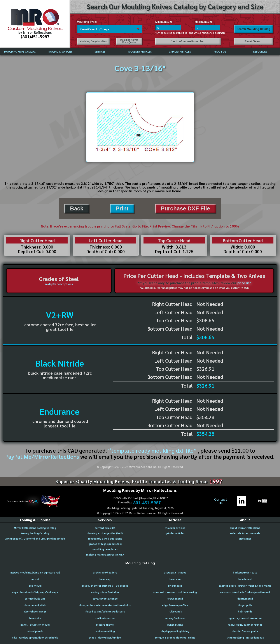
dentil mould (245, 599)
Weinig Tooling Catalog (35, 533)
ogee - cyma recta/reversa (245, 618)
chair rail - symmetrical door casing (175, 592)
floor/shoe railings (35, 611)
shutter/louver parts (245, 631)
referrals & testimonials (245, 533)
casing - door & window (105, 592)
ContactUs (221, 501)
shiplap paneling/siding (175, 631)
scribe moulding (105, 631)
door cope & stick (35, 605)
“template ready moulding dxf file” (152, 450)
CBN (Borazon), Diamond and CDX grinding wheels (35, 539)
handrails (35, 618)
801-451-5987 (147, 502)
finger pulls (245, 605)
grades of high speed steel (105, 544)
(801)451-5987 (35, 36)
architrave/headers (105, 573)
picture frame (105, 625)
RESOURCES (260, 52)
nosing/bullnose (175, 618)
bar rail (35, 579)
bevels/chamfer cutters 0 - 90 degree (105, 586)
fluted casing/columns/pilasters (105, 611)
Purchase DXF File (185, 208)
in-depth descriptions (59, 284)
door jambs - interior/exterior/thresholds (105, 605)
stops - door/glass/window (105, 638)
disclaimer (245, 539)
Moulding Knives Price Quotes (129, 41)
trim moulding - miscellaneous (245, 638)
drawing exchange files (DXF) (105, 533)
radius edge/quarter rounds (245, 625)
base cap (105, 579)
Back (77, 208)
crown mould (175, 599)
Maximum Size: (204, 22)
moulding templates (105, 549)
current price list (105, 528)
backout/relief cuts (245, 573)
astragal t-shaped (175, 573)
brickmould (175, 586)
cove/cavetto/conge (105, 599)
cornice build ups (35, 599)
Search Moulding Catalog (254, 29)
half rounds (245, 611)
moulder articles (175, 528)
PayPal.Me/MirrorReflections (43, 456)
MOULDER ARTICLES (140, 52)
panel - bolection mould (35, 625)
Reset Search (253, 41)
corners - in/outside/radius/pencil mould (245, 592)
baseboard (245, 579)
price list (244, 283)
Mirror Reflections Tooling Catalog (35, 528)
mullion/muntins (105, 618)
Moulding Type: (87, 22)
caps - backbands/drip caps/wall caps (35, 592)
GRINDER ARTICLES (180, 52)
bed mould (35, 586)
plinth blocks (175, 625)
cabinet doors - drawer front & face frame (245, 586)
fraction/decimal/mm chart (188, 41)
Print (122, 208)
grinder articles (175, 533)
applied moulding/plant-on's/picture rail (35, 573)
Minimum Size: (164, 22)
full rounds (175, 611)
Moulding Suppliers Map (93, 41)
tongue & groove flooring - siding (175, 638)
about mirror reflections (245, 528)
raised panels (35, 631)
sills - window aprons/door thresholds (35, 638)
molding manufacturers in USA (105, 555)
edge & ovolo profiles (175, 605)
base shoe (175, 579)
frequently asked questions (105, 539)
